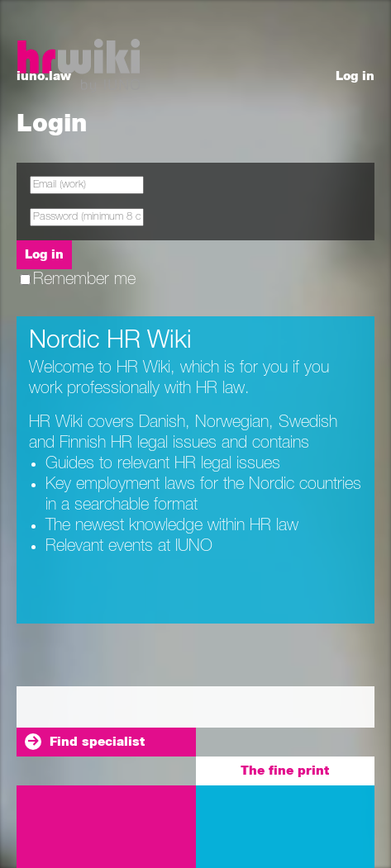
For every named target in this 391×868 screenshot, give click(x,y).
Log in (355, 76)
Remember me (78, 279)
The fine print (285, 771)
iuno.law (44, 76)
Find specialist (97, 742)
